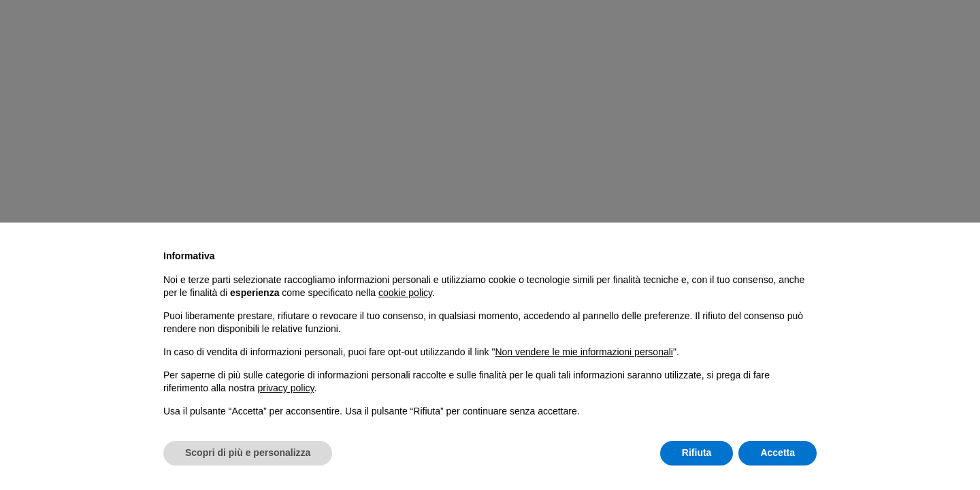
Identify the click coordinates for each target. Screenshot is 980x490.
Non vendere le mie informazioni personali (584, 352)
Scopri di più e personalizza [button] (248, 453)
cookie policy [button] (405, 293)
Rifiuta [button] (697, 453)
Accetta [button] (778, 453)
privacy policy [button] (286, 388)
